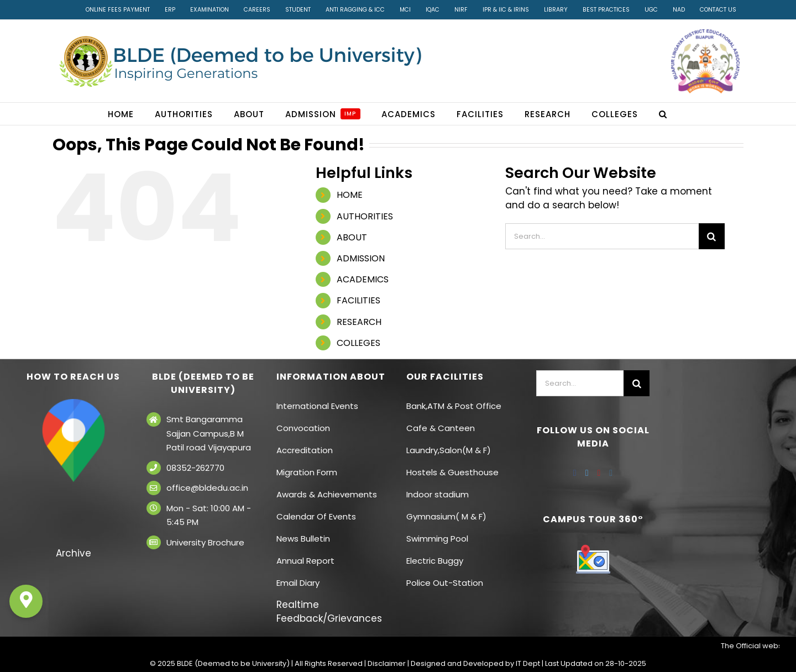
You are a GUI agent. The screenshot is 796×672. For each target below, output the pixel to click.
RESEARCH (359, 322)
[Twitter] (587, 473)
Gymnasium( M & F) (446, 516)
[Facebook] (575, 473)
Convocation (303, 428)
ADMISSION (361, 258)
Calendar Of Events (316, 516)
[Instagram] (611, 473)
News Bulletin (303, 539)
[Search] (712, 236)
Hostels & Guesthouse (452, 472)
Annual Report (305, 561)
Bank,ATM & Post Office (454, 406)
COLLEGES (358, 343)
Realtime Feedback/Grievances (329, 611)
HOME (350, 195)
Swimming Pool (437, 539)
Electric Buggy (435, 561)
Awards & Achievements (327, 494)
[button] (663, 114)
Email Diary (298, 583)
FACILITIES (358, 300)
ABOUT (352, 237)
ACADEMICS (363, 279)
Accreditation (305, 450)
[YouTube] (599, 473)
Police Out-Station (445, 583)
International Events (317, 406)
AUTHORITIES (365, 216)
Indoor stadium (439, 494)
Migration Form (307, 472)
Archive (74, 553)
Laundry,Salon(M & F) (449, 450)
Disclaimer (387, 663)
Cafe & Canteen (441, 428)
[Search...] (602, 236)
